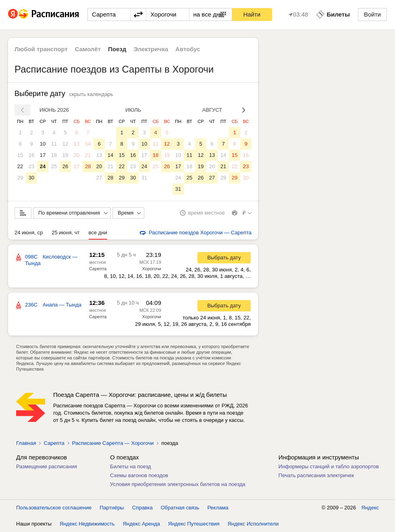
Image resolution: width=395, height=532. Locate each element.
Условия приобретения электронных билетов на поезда (178, 484)
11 (54, 144)
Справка (142, 508)
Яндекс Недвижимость (87, 524)
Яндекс (370, 508)
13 (77, 144)
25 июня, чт (65, 233)
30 (31, 178)
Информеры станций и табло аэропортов (329, 466)
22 (20, 166)
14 (88, 144)
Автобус (188, 49)
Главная (26, 443)
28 (88, 166)
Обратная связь (180, 508)
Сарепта (98, 269)
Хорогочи (152, 269)
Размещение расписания (47, 466)
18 (54, 155)
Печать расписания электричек (316, 475)
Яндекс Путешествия (194, 524)
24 (43, 166)
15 (20, 155)
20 (77, 155)
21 (88, 155)
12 (65, 144)
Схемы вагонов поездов (139, 475)
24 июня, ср (29, 233)
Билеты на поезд (131, 466)
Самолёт (88, 49)
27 (77, 166)
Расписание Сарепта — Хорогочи (113, 443)
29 (20, 178)
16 (31, 155)
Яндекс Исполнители (253, 524)
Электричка (151, 49)
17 (43, 155)
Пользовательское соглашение (54, 508)
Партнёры (112, 508)
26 (65, 166)
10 (43, 144)
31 (144, 178)
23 (31, 166)
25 (54, 166)
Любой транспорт (41, 49)
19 (65, 155)
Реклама (218, 508)
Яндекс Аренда (141, 524)
